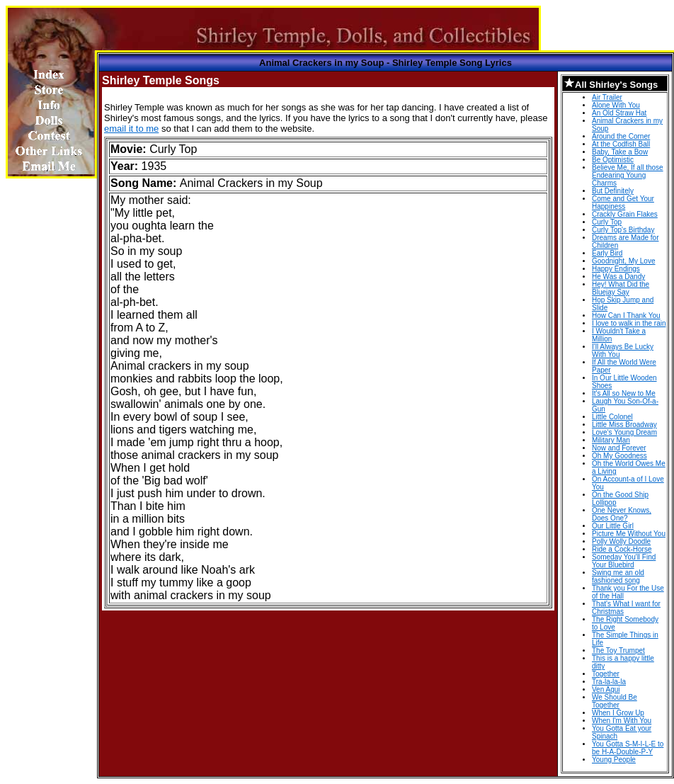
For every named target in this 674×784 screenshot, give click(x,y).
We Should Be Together (615, 701)
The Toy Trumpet (618, 651)
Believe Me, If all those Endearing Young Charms (628, 175)
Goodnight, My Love (624, 261)
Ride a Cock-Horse (622, 549)
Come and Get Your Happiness (623, 203)
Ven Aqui (606, 689)
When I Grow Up (618, 713)
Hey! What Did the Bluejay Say (621, 288)
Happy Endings (616, 269)
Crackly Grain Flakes (625, 214)
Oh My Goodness (619, 456)
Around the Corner (621, 136)
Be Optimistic (613, 160)
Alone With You (616, 105)
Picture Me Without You (629, 534)
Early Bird (607, 253)
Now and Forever (619, 448)
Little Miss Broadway (624, 425)
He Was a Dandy (618, 277)
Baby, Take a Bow (620, 152)
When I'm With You (622, 721)
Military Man (611, 440)
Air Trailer (607, 97)
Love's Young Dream (624, 432)
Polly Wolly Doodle (621, 541)
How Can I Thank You (626, 316)
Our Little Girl (613, 526)
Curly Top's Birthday (623, 230)
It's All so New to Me (624, 393)
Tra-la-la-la (609, 682)
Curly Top (607, 222)
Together (606, 674)
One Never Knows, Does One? (622, 514)
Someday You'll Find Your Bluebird (624, 561)
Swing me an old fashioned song (618, 576)
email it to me (131, 129)
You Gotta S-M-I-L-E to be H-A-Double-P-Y (628, 748)
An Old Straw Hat (619, 113)
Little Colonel (612, 417)
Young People (614, 760)
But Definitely (613, 191)
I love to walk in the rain (629, 323)
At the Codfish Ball (621, 144)
